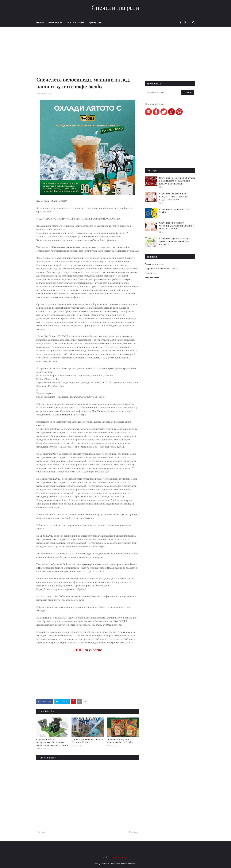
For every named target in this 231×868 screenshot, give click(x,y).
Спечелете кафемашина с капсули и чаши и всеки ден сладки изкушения (174, 196)
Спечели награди (116, 7)
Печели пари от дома (154, 264)
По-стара (133, 832)
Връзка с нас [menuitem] (95, 22)
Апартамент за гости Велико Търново (161, 269)
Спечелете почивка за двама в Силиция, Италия (87, 741)
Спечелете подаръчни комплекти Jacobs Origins (120, 741)
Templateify (109, 864)
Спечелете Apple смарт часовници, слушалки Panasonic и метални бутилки (177, 226)
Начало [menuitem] (40, 22)
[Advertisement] (88, 55)
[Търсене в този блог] (163, 92)
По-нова (42, 832)
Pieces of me (150, 273)
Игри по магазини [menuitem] (76, 22)
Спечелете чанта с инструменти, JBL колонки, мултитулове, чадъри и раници (52, 742)
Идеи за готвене (152, 277)
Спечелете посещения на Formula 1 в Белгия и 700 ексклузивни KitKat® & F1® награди (177, 181)
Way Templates (130, 864)
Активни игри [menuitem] (55, 22)
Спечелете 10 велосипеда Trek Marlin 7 (175, 211)
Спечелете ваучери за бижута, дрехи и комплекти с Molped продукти (175, 241)
